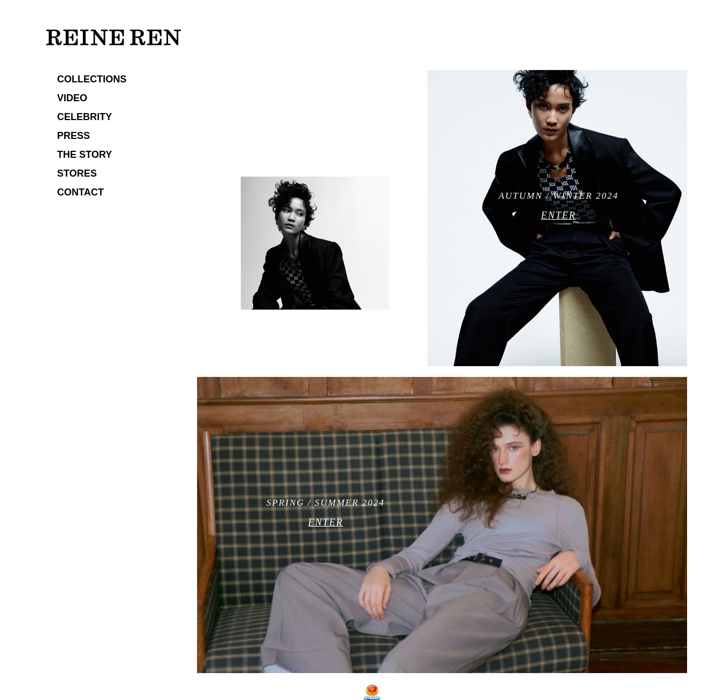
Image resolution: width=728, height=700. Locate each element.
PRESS (73, 136)
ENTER (559, 215)
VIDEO (72, 98)
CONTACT (80, 192)
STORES (77, 173)
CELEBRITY (85, 117)
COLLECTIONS (92, 79)
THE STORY (85, 155)
